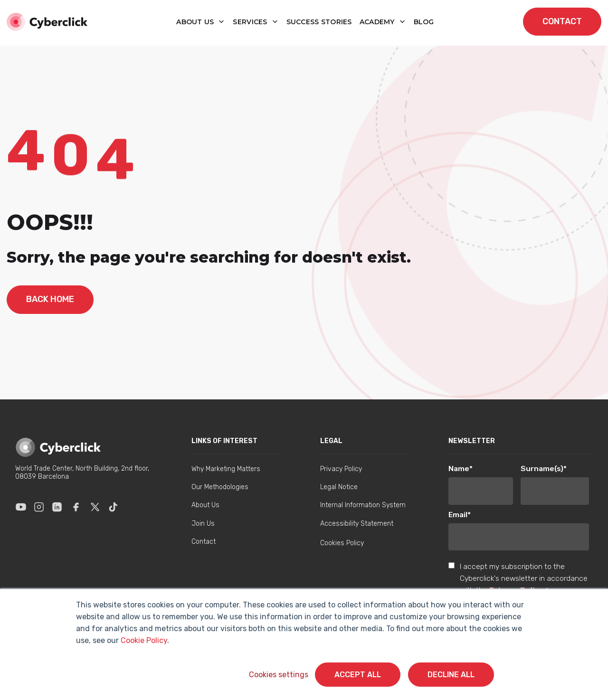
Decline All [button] (451, 675)
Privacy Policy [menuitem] (341, 469)
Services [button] (251, 22)
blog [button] (424, 22)
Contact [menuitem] (204, 542)
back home (50, 299)
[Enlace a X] (95, 507)
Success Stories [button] (319, 22)
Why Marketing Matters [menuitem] (226, 469)
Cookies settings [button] (279, 675)
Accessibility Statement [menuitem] (357, 524)
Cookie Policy (144, 640)
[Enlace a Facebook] (76, 507)
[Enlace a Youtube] (21, 507)
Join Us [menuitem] (203, 524)
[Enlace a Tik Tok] (113, 507)
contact (562, 21)
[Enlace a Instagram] (39, 507)
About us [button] (196, 22)
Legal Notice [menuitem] (339, 487)
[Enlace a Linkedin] (57, 507)
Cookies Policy (342, 543)
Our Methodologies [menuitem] (220, 487)
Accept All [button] (358, 675)
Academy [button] (378, 22)
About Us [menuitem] (205, 505)
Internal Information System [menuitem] (363, 505)
